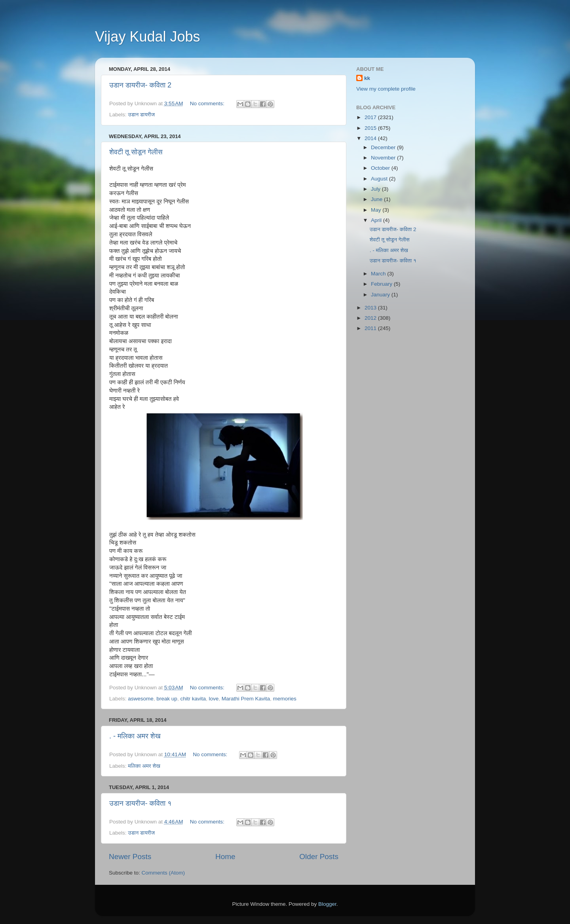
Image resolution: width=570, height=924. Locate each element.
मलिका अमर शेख (144, 766)
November (384, 158)
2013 (371, 308)
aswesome (141, 699)
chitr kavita (193, 699)
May (377, 210)
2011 (371, 328)
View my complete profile (386, 89)
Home (225, 857)
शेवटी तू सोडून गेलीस (136, 152)
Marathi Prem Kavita (246, 699)
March (379, 274)
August (380, 179)
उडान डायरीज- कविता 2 (140, 85)
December (384, 147)
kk (367, 78)
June (377, 199)
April (377, 220)
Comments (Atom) (163, 873)
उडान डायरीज (141, 115)
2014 (371, 138)
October (381, 168)
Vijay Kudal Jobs (148, 37)
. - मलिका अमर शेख (135, 736)
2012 (371, 318)
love (214, 699)
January (381, 295)
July (376, 189)
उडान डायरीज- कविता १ (140, 803)
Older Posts (319, 857)
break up (167, 699)
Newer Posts (130, 857)
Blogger (327, 904)
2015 (371, 128)
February (382, 284)
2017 (371, 117)
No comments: (208, 103)
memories (285, 699)
